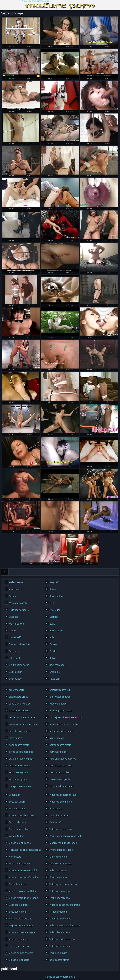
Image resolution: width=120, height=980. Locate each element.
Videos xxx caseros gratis (63, 795)
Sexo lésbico (15, 651)
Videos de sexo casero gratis (35, 1)
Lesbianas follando (60, 898)
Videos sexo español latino (23, 891)
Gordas (53, 651)
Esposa (53, 644)
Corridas (54, 617)
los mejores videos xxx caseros (24, 724)
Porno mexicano (58, 877)
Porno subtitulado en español (65, 836)
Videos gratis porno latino (63, 884)
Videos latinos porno (60, 932)
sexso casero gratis (60, 779)
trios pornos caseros (20, 786)
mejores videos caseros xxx (64, 724)
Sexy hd (54, 582)
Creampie (54, 672)
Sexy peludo (15, 679)
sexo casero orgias (59, 772)
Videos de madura (19, 939)
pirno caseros (57, 738)
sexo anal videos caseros (63, 759)
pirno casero (16, 738)
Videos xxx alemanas (61, 802)
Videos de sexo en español (23, 870)
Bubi (52, 637)
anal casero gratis (19, 697)
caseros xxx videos (19, 711)
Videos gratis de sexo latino (24, 898)
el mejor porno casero (61, 711)
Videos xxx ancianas (20, 843)
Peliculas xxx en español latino (24, 850)
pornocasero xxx (58, 752)
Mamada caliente (18, 603)
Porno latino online (19, 829)
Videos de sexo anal (60, 946)
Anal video (55, 610)
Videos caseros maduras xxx (65, 925)
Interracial (14, 658)
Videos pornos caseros (21, 953)
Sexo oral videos (18, 822)
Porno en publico (58, 953)
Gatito (12, 631)
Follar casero (16, 582)
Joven (53, 589)
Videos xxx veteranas (61, 829)
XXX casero (15, 857)
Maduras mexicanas (60, 919)
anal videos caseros (60, 697)
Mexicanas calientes (20, 864)
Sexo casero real (18, 912)
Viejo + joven (56, 631)
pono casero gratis (19, 745)
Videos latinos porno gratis (23, 932)
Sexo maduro (56, 596)
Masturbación (16, 624)
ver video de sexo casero (62, 786)
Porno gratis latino (19, 946)
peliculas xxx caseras (20, 731)
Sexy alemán (16, 672)
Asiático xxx (15, 589)
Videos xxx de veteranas (62, 939)
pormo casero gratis (60, 745)
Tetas (52, 603)
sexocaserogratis (18, 779)
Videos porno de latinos (21, 815)
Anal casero (56, 809)
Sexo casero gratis (19, 905)
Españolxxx (15, 795)
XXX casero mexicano (21, 919)
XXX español (56, 822)
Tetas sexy (55, 679)
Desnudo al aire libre (20, 644)
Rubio (53, 658)
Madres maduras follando (63, 843)
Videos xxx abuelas (19, 960)
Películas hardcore (19, 610)
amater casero (17, 690)
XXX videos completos (61, 864)
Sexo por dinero (17, 802)
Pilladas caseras (58, 912)
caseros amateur (58, 704)
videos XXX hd (17, 836)
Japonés (14, 617)
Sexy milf (14, 596)
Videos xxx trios (58, 870)
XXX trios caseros (59, 815)
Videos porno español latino (24, 877)
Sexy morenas (57, 665)
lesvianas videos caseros (22, 717)
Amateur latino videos (61, 850)
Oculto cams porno (19, 665)
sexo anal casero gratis (21, 759)
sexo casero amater (19, 766)
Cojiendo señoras (18, 884)
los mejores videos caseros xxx (65, 717)
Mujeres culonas (58, 857)
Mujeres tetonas (18, 809)
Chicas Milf (15, 637)
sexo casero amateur (61, 766)
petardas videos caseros (62, 731)
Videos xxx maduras (60, 891)
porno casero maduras (21, 752)
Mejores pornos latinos (21, 925)
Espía (52, 624)
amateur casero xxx (60, 690)
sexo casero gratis (19, 772)
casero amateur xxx (19, 704)
